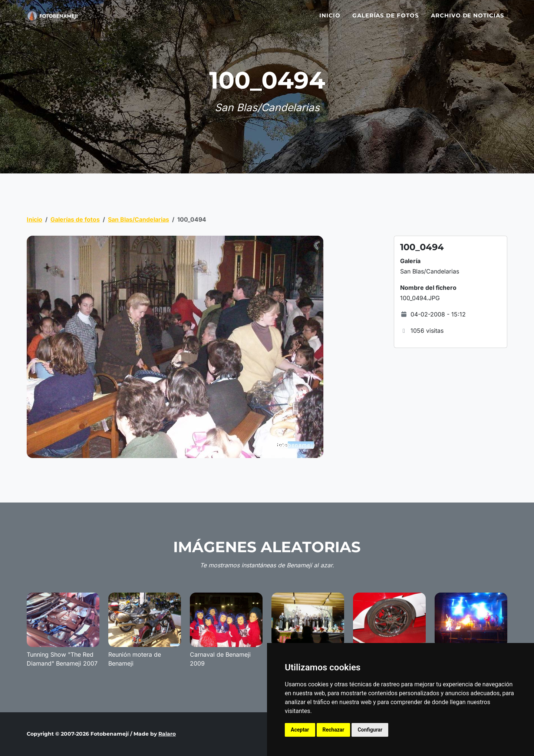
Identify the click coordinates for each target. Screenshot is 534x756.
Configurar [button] (370, 730)
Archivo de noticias (468, 19)
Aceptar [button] (300, 730)
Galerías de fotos (386, 19)
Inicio (330, 19)
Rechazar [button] (334, 730)
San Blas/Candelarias (139, 219)
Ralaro (167, 734)
